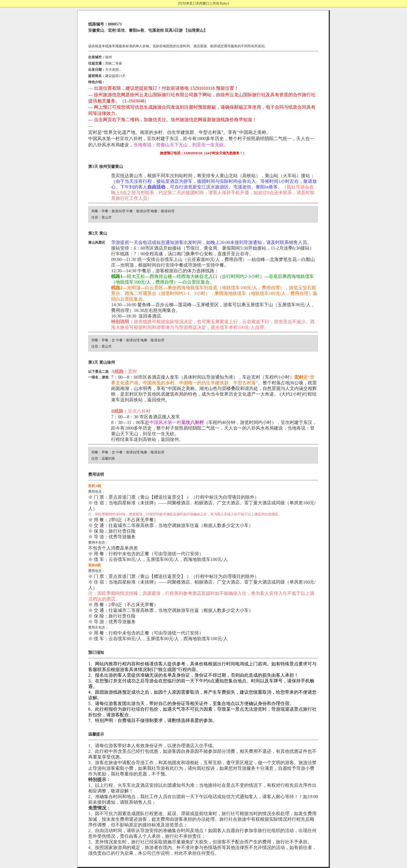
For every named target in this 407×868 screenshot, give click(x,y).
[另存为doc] (220, 3)
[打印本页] (186, 3)
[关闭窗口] (203, 3)
